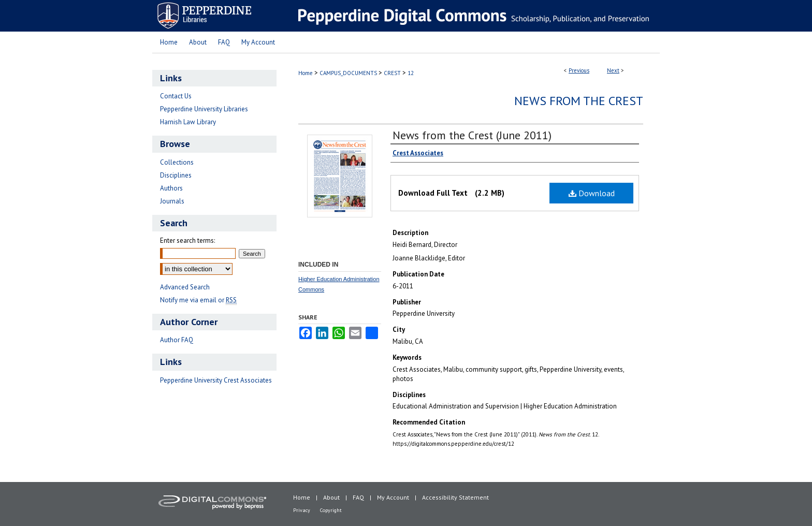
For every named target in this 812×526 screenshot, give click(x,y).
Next (613, 70)
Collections (177, 162)
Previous (579, 70)
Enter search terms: (187, 240)
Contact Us (176, 96)
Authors (171, 188)
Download (592, 193)
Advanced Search (185, 287)
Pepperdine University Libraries (204, 109)
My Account (393, 497)
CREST (392, 73)
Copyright (331, 510)
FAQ (358, 497)
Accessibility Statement (455, 497)
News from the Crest (579, 101)
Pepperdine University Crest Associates (216, 380)
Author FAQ (177, 340)
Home (306, 73)
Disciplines (176, 175)
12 (411, 73)
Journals (172, 201)
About (331, 497)
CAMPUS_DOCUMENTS (348, 73)
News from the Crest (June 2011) (472, 135)
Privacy (302, 510)
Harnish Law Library (188, 122)
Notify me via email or (198, 300)
